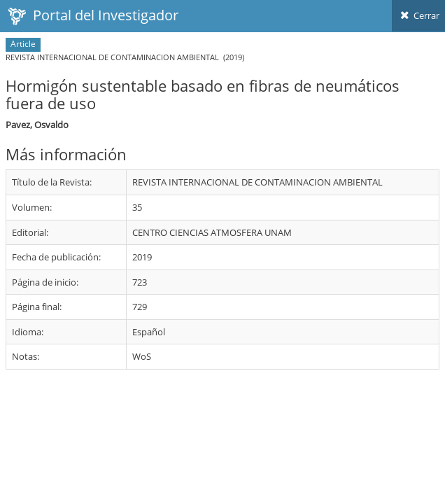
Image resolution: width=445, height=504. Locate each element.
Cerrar (418, 15)
